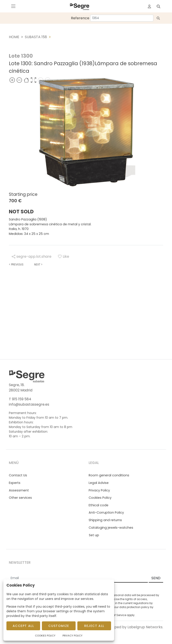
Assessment (19, 490)
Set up (94, 535)
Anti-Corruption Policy (106, 512)
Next (38, 264)
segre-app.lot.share (32, 256)
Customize (59, 626)
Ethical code (99, 505)
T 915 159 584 (20, 399)
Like (64, 256)
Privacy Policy (99, 490)
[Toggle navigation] (13, 6)
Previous (16, 264)
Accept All (23, 626)
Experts (15, 483)
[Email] (78, 578)
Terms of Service (115, 615)
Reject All (94, 626)
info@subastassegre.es (29, 404)
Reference (80, 18)
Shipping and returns (105, 520)
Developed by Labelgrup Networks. (133, 627)
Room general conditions (109, 475)
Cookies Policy (100, 498)
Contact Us (18, 475)
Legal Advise (99, 483)
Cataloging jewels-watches (111, 528)
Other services (20, 498)
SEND (156, 578)
